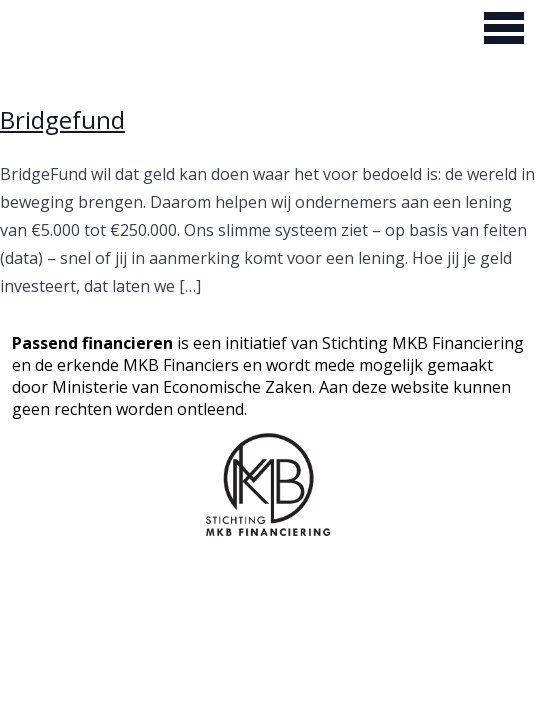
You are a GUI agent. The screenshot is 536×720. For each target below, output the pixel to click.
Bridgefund (62, 119)
